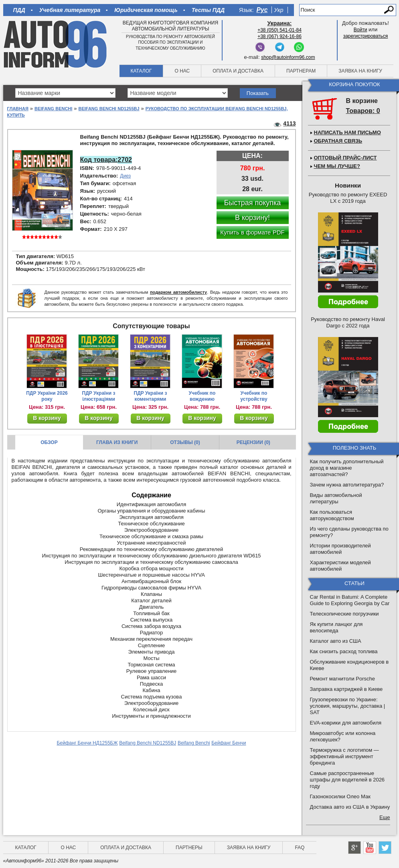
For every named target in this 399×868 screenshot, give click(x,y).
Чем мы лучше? (337, 166)
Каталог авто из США (336, 641)
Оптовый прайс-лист (345, 158)
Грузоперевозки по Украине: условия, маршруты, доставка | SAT (348, 706)
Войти (361, 30)
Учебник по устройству (254, 396)
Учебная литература (70, 10)
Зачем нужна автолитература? (347, 485)
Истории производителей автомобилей (340, 549)
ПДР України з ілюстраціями (99, 396)
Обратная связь (338, 141)
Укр (278, 10)
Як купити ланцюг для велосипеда (336, 627)
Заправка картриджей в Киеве (346, 689)
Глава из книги (117, 442)
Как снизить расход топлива (344, 651)
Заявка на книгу (360, 71)
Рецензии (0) (253, 442)
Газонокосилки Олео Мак (340, 796)
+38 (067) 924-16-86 (280, 36)
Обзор (49, 442)
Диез (125, 176)
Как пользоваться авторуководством (332, 515)
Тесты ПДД (208, 10)
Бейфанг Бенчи (229, 743)
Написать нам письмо (347, 132)
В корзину (47, 418)
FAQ (300, 848)
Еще (385, 817)
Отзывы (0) (185, 442)
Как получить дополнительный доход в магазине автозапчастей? (347, 468)
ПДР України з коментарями (151, 396)
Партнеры (189, 848)
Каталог (141, 71)
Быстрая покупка (253, 203)
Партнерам (301, 71)
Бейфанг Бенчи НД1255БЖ (87, 743)
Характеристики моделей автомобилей (340, 566)
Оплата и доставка (238, 71)
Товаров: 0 (363, 111)
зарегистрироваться (366, 36)
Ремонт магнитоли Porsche (343, 679)
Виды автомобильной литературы (336, 498)
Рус (262, 10)
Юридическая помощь (146, 10)
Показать (258, 93)
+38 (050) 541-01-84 (280, 30)
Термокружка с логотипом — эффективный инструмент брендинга (344, 756)
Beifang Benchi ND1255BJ (109, 109)
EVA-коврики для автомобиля (346, 723)
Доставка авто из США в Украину (350, 807)
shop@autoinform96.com (288, 57)
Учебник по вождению (202, 396)
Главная (18, 109)
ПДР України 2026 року (47, 396)
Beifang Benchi (53, 109)
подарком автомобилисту (178, 292)
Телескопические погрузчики (344, 614)
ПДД (19, 10)
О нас (182, 71)
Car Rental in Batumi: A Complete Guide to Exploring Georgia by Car (350, 600)
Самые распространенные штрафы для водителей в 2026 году (347, 780)
